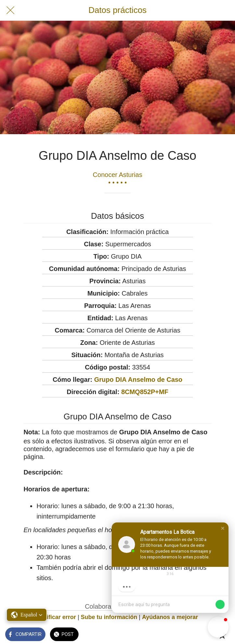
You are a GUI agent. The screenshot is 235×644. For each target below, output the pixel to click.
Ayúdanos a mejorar (170, 617)
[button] (223, 528)
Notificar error (56, 617)
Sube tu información (109, 617)
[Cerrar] (10, 10)
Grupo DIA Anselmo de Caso (138, 380)
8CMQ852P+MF (145, 392)
